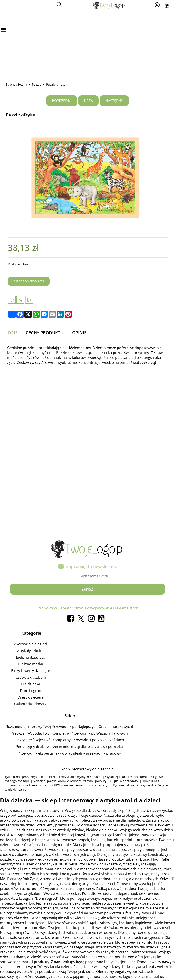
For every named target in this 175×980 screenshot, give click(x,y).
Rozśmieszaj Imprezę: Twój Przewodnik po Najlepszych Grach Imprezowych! (69, 727)
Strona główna (16, 84)
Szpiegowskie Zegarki (152, 786)
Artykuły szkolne (31, 651)
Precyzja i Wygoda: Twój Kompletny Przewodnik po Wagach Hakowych (69, 734)
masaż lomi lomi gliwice (148, 777)
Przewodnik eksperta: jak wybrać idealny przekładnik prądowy (69, 754)
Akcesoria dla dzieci (31, 645)
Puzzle (37, 84)
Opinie (79, 333)
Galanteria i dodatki (31, 705)
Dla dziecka (31, 685)
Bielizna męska (31, 665)
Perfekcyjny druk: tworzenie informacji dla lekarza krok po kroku (69, 747)
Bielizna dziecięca (31, 658)
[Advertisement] (87, 43)
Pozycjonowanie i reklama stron (112, 609)
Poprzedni (62, 101)
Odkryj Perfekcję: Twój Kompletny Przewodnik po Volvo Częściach (69, 740)
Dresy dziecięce (31, 698)
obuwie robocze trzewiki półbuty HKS (86, 781)
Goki (26, 264)
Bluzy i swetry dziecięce (31, 671)
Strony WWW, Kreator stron (60, 609)
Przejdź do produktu (29, 281)
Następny (114, 101)
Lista (88, 101)
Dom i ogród (31, 691)
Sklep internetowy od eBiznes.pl (88, 769)
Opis (13, 333)
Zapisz (87, 590)
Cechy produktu (45, 333)
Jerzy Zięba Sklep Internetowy (44, 777)
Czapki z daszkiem (31, 678)
